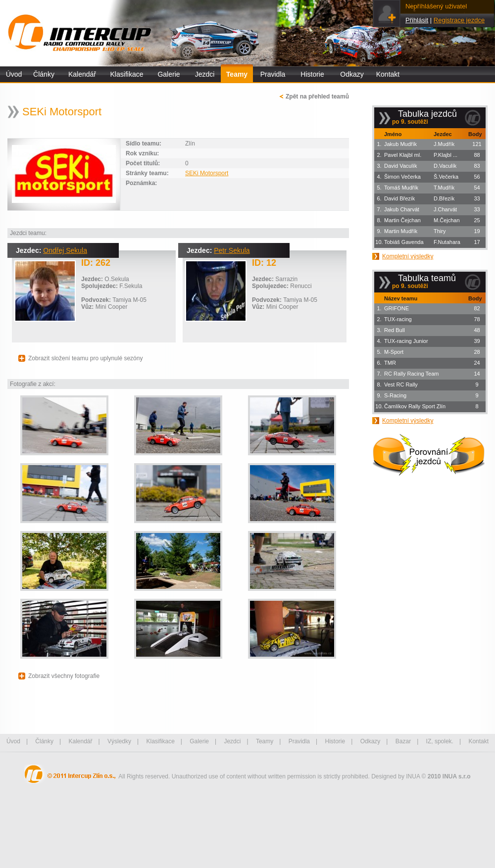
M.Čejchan (447, 220)
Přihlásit (417, 20)
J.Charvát (445, 209)
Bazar (403, 741)
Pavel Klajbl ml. (403, 155)
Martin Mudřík (401, 231)
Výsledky (119, 741)
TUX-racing (398, 319)
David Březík (399, 198)
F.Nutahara (447, 242)
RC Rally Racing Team (411, 374)
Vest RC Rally (401, 385)
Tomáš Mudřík (401, 188)
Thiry (440, 231)
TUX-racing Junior (406, 341)
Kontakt (388, 74)
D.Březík (444, 198)
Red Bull (395, 330)
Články (44, 74)
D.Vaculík (445, 166)
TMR (390, 363)
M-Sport (394, 352)
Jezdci (205, 74)
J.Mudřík (444, 144)
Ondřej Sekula (65, 250)
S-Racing (395, 395)
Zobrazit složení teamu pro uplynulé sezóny (85, 358)
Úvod (14, 74)
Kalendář (82, 74)
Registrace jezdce (459, 20)
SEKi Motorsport (207, 173)
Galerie (169, 74)
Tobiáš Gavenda (404, 242)
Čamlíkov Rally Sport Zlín (415, 406)
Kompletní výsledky (408, 256)
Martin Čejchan (402, 220)
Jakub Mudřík (400, 144)
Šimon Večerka (402, 177)
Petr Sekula (232, 250)
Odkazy (352, 74)
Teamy (237, 74)
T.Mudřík (444, 188)
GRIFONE (396, 308)
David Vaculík (400, 166)
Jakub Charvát (402, 209)
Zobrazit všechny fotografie (64, 676)
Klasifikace (127, 74)
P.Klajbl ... (445, 155)
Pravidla (273, 74)
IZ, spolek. (440, 741)
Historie (312, 74)
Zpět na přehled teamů (317, 96)
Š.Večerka (446, 177)
